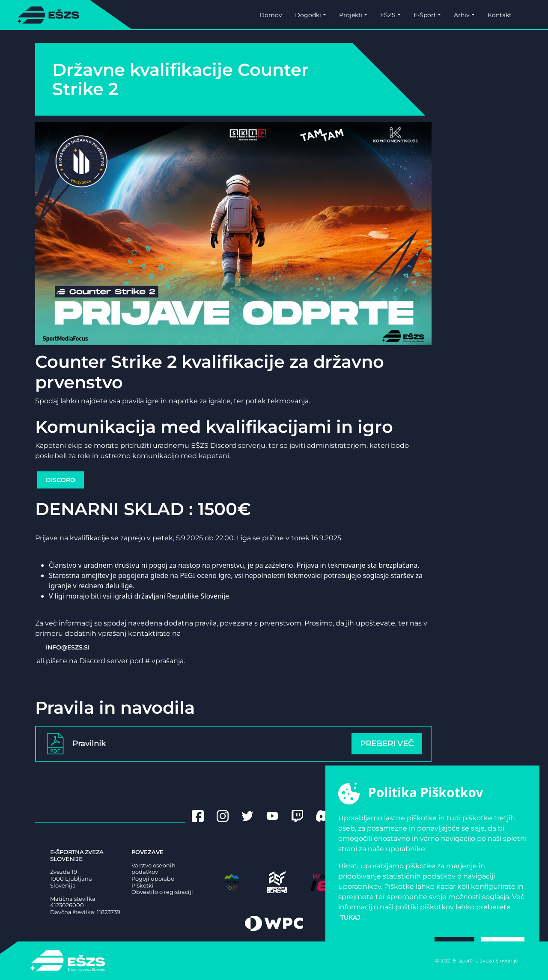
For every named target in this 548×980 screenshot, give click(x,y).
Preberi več (387, 744)
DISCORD (61, 480)
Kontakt (500, 15)
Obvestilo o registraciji (162, 892)
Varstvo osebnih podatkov (153, 869)
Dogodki (308, 15)
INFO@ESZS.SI (68, 647)
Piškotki (143, 886)
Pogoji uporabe (153, 879)
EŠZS (388, 15)
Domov (271, 15)
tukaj (350, 917)
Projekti (351, 15)
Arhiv (462, 15)
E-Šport (425, 15)
